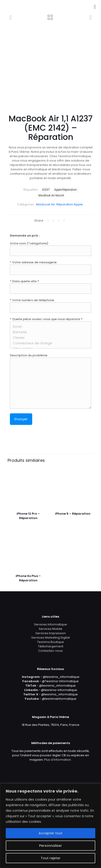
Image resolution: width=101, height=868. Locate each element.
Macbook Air (46, 204)
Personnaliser (50, 846)
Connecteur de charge (49, 343)
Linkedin (31, 690)
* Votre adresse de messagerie (50, 267)
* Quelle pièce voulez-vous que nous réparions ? (50, 333)
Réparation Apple (70, 204)
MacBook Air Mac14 (51, 195)
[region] (50, 826)
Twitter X (31, 694)
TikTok (31, 686)
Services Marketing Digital (50, 638)
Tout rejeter (51, 858)
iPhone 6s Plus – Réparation (28, 578)
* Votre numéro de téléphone (50, 305)
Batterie (49, 332)
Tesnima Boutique (50, 642)
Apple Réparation (66, 190)
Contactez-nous (50, 651)
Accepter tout (50, 833)
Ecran (49, 327)
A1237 (46, 190)
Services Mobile (50, 629)
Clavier (49, 338)
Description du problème (50, 381)
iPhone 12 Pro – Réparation (28, 516)
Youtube (32, 699)
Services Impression (51, 633)
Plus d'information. (58, 760)
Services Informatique (50, 624)
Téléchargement (51, 646)
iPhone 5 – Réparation (73, 514)
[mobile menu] (95, 7)
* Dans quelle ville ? (50, 286)
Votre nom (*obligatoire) (50, 249)
